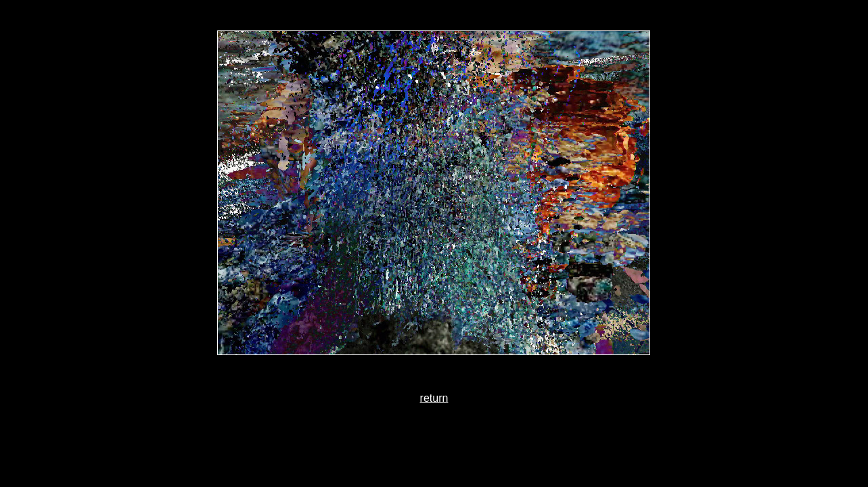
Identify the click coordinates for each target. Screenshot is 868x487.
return (434, 398)
